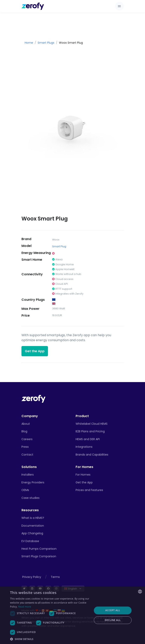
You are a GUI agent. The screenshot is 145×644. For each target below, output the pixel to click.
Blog (24, 431)
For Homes (83, 475)
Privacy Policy (32, 577)
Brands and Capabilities (92, 455)
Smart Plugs (46, 43)
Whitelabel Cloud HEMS (92, 424)
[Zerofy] (33, 6)
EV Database (30, 541)
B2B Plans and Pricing (90, 431)
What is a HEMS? (33, 518)
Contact (27, 455)
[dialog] (72, 615)
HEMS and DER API (88, 439)
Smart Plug (59, 246)
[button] (50, 639)
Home (29, 43)
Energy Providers (33, 482)
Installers (28, 475)
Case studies (30, 498)
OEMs (25, 490)
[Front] (33, 399)
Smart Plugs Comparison (39, 556)
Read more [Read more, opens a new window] (25, 607)
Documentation (33, 526)
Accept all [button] (113, 610)
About (26, 424)
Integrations (84, 447)
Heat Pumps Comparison (39, 549)
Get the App (35, 351)
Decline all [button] (113, 620)
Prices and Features (89, 490)
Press (25, 447)
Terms (55, 577)
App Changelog (32, 533)
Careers (27, 439)
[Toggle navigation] (119, 6)
